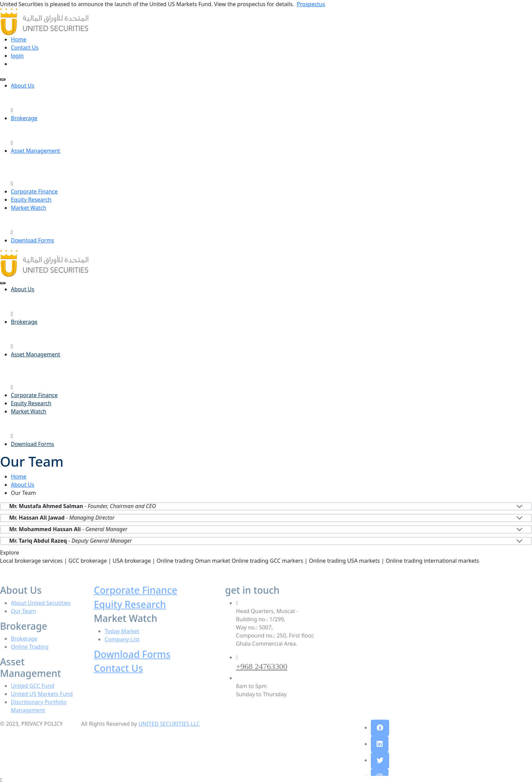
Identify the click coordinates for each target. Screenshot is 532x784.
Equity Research (31, 200)
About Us (23, 86)
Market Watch (28, 208)
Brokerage (24, 118)
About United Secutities (41, 615)
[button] (380, 740)
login (17, 56)
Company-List (122, 651)
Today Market (122, 643)
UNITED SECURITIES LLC (169, 736)
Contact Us (25, 48)
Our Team (23, 623)
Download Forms (33, 240)
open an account (32, 64)
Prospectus (311, 4)
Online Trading (30, 659)
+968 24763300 (262, 678)
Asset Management (35, 151)
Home (19, 39)
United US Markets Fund (42, 706)
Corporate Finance (34, 191)
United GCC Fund (33, 698)
